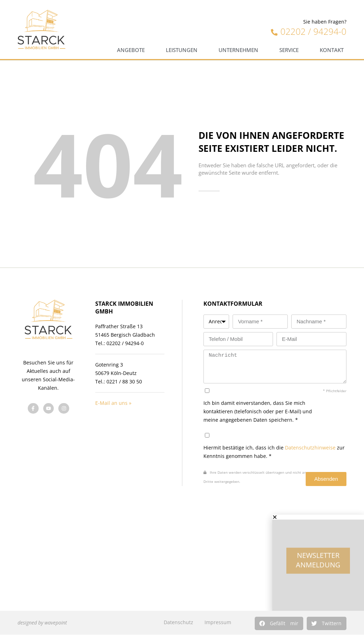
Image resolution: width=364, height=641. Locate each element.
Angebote (131, 50)
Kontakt (332, 50)
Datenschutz (178, 622)
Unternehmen (238, 50)
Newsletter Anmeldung (318, 565)
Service (289, 50)
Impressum (218, 622)
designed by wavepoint (42, 623)
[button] (279, 623)
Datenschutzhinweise (310, 448)
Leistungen (182, 50)
